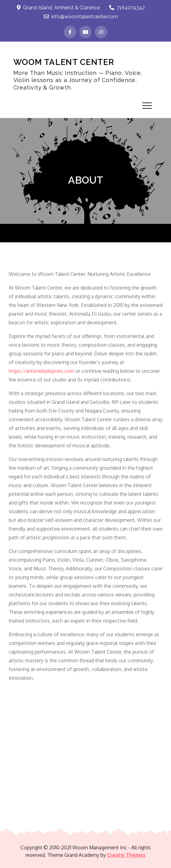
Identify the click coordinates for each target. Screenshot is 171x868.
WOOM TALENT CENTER (64, 62)
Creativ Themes (126, 855)
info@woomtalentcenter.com (81, 17)
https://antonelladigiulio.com (42, 371)
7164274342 (127, 8)
